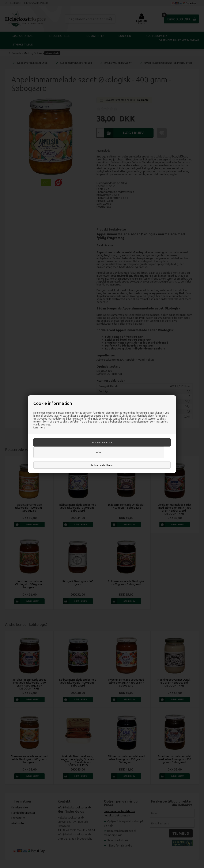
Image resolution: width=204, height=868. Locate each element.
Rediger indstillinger (102, 465)
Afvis (99, 452)
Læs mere (39, 427)
